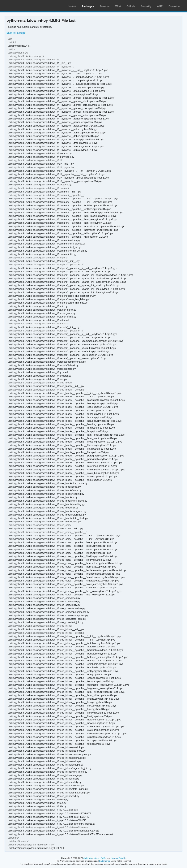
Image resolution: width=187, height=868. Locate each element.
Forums (105, 6)
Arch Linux (21, 6)
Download (175, 6)
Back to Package (16, 33)
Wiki (118, 6)
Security (146, 6)
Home (72, 6)
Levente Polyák (118, 858)
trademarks (104, 861)
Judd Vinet (88, 858)
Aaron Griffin (100, 858)
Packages (88, 6)
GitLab (131, 6)
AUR (160, 6)
